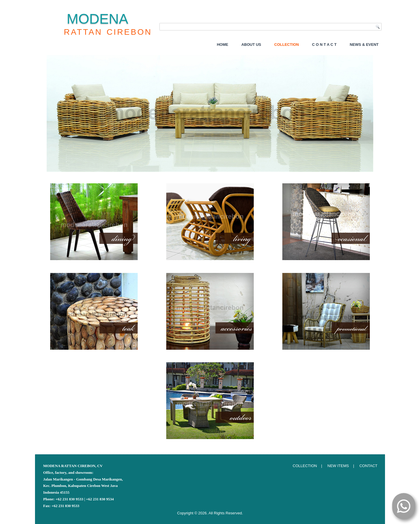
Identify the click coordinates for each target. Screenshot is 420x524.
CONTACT (368, 466)
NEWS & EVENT (364, 45)
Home (222, 45)
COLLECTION (305, 466)
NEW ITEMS (338, 466)
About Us (251, 45)
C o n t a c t (324, 45)
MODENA (98, 19)
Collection (287, 45)
